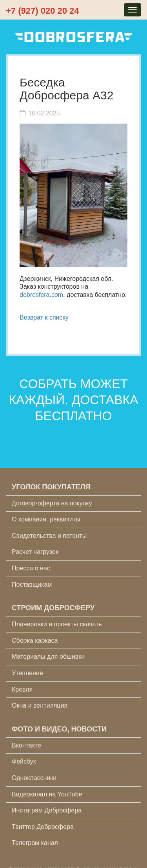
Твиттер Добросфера (43, 827)
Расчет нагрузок (35, 552)
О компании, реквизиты (46, 519)
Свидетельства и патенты (49, 536)
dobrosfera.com (41, 295)
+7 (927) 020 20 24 (43, 11)
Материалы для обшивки (48, 657)
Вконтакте (26, 745)
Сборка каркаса (35, 641)
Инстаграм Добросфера (47, 810)
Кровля (22, 689)
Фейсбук (24, 761)
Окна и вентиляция (40, 705)
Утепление (27, 673)
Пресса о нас (31, 568)
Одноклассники (34, 778)
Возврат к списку (44, 317)
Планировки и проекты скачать (57, 624)
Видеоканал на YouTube (47, 794)
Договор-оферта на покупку (52, 503)
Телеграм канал (35, 843)
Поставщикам (32, 585)
